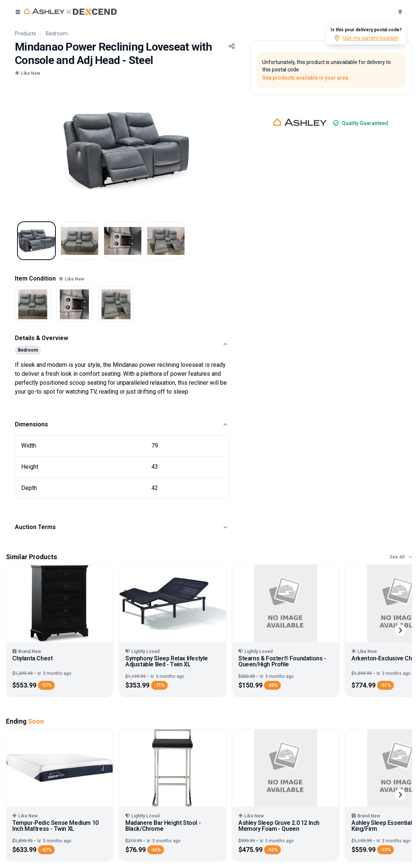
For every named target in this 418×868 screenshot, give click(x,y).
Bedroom (57, 33)
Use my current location (366, 38)
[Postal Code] (400, 12)
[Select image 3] (123, 241)
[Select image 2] (80, 241)
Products (25, 33)
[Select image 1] (36, 241)
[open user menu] (18, 12)
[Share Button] (232, 46)
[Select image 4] (166, 241)
